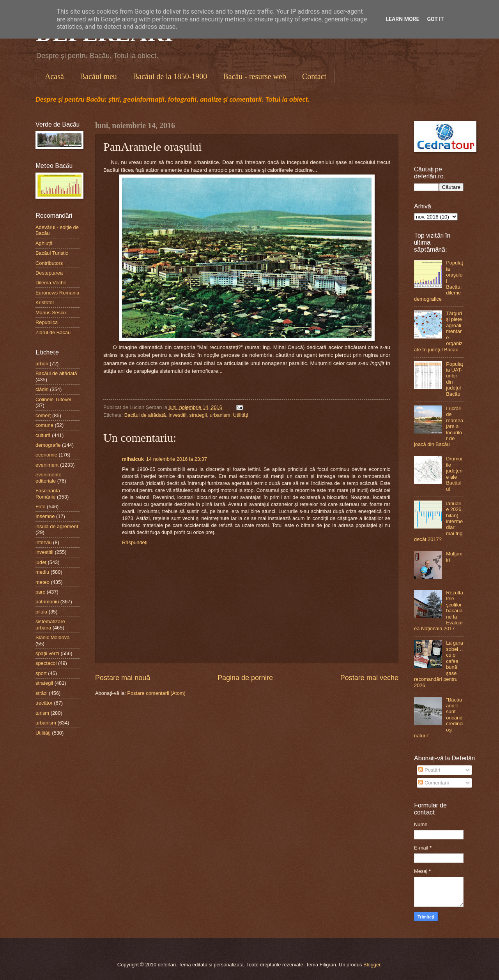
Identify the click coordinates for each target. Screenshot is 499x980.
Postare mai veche (369, 678)
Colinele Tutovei (53, 399)
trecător (44, 703)
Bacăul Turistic (52, 253)
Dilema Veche (51, 283)
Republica (47, 322)
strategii (198, 415)
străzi (42, 693)
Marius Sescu (51, 313)
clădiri (42, 389)
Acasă (54, 76)
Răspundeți (135, 542)
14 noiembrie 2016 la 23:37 (177, 459)
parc (40, 592)
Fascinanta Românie (48, 494)
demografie (48, 445)
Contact (314, 76)
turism (42, 713)
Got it (435, 19)
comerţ (43, 415)
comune (44, 425)
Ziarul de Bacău (53, 332)
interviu (44, 542)
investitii (178, 415)
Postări (429, 770)
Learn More (402, 19)
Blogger (372, 965)
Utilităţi (241, 415)
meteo (42, 582)
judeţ (41, 562)
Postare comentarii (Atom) (156, 693)
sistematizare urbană (50, 624)
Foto (41, 507)
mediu (42, 572)
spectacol (46, 663)
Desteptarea (49, 273)
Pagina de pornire (245, 678)
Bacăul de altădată (145, 415)
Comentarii (434, 783)
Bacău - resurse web (255, 76)
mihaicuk (133, 459)
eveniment (47, 465)
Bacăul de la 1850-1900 (170, 76)
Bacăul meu (98, 76)
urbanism (220, 415)
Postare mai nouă (123, 678)
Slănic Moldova (52, 637)
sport (41, 673)
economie (46, 455)
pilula (41, 612)
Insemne (45, 516)
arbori (42, 364)
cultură (43, 435)
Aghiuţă (44, 243)
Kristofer (45, 302)
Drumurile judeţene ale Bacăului (454, 474)
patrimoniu (47, 602)
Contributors (49, 263)
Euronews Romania (57, 293)
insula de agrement (57, 526)
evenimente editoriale (49, 478)
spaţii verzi (47, 653)
